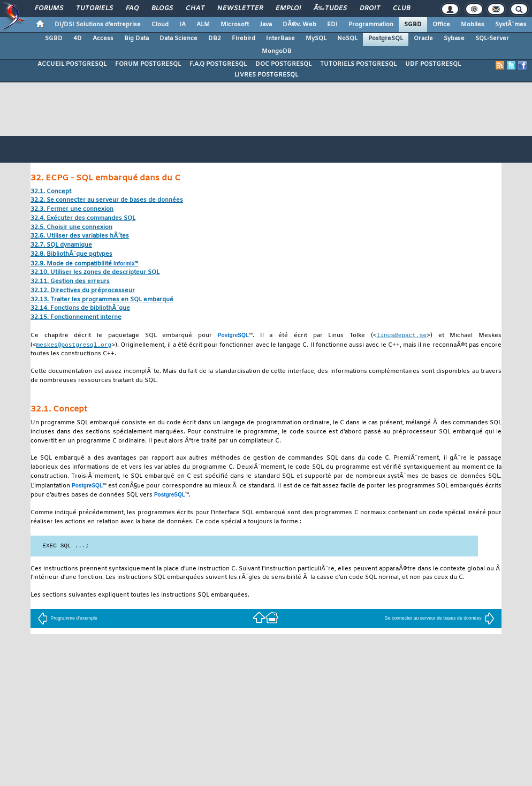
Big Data (136, 39)
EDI (332, 25)
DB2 (215, 39)
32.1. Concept (51, 192)
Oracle (423, 39)
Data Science (178, 39)
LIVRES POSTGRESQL (266, 75)
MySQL (316, 39)
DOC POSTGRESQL (283, 64)
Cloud (160, 25)
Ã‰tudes (330, 9)
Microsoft (235, 25)
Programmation (371, 25)
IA (183, 25)
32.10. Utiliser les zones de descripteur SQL (95, 273)
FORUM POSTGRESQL (148, 64)
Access (103, 39)
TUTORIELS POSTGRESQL (358, 64)
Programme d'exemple (67, 619)
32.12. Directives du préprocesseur (83, 291)
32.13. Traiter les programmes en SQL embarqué (102, 300)
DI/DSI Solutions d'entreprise (98, 25)
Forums (49, 9)
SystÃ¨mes (511, 25)
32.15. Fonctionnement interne (76, 318)
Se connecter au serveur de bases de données (440, 619)
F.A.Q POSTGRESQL (218, 64)
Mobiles (473, 25)
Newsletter (240, 9)
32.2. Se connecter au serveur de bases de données (107, 200)
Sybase (454, 39)
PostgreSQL (386, 39)
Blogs (162, 9)
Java (266, 25)
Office (441, 25)
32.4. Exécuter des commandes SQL (83, 219)
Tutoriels (94, 9)
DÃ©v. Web (299, 25)
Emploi (288, 9)
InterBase (280, 39)
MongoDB (277, 51)
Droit (370, 9)
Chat (195, 9)
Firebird (244, 39)
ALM (203, 25)
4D (78, 39)
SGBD (413, 25)
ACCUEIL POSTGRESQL (72, 64)
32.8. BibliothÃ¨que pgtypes (71, 254)
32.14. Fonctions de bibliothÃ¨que (80, 308)
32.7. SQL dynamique (61, 245)
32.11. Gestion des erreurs (70, 282)
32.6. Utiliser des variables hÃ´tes (80, 236)
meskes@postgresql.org (74, 345)
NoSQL (347, 39)
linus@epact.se (401, 335)
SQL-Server (492, 39)
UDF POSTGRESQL (433, 64)
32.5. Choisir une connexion (71, 228)
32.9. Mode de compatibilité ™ (85, 264)
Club (401, 9)
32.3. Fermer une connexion (72, 209)
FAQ (132, 9)
